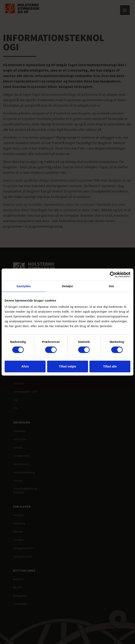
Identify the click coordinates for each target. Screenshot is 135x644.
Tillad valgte (67, 366)
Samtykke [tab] (24, 286)
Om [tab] (111, 286)
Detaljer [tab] (67, 286)
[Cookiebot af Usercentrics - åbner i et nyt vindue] (113, 275)
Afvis (25, 366)
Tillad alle (110, 366)
